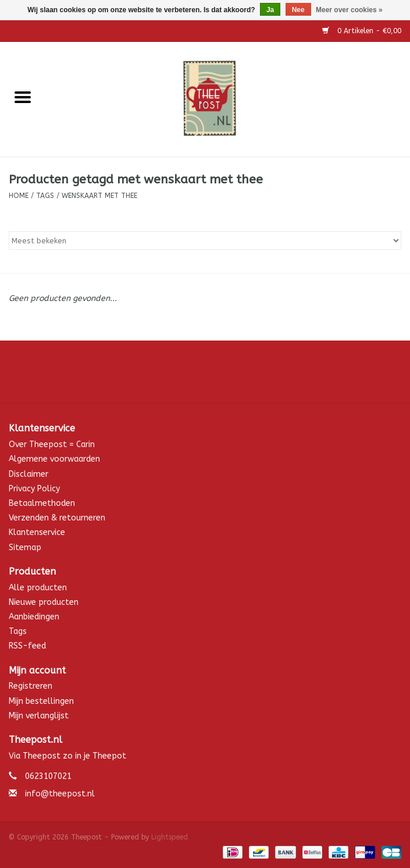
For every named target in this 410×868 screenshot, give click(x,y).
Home (19, 196)
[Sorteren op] (205, 240)
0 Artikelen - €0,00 (362, 31)
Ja (270, 10)
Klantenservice (37, 532)
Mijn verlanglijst (39, 716)
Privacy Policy (34, 489)
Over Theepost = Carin (52, 444)
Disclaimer (28, 474)
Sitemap (25, 548)
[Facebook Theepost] (205, 376)
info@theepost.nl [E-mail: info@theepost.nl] (60, 794)
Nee (298, 10)
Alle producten (38, 588)
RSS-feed (27, 646)
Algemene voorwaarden (54, 459)
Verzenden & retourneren (57, 518)
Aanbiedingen (34, 617)
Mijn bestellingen (41, 701)
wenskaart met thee (99, 196)
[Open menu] (23, 97)
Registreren (31, 686)
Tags (45, 196)
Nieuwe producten (44, 602)
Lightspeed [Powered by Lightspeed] (170, 837)
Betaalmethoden (42, 503)
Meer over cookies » (349, 10)
